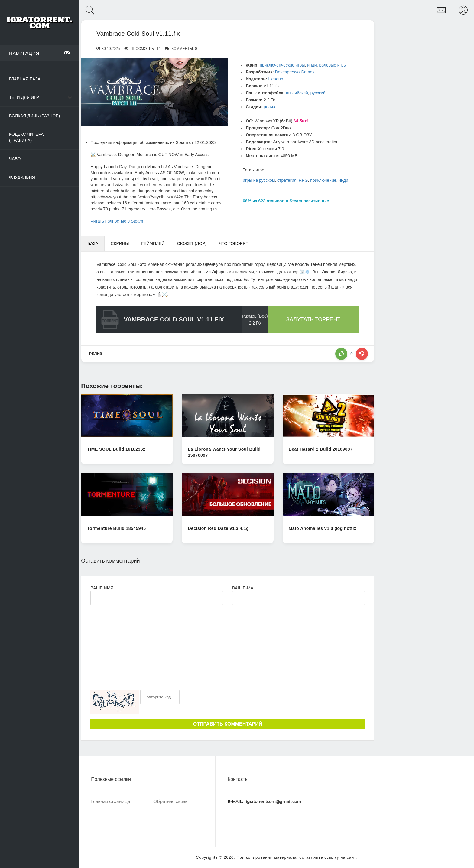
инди (312, 65)
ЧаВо (15, 159)
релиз (269, 107)
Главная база (25, 79)
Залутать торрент (313, 319)
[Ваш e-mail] (299, 598)
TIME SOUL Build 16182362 (116, 449)
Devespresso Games (295, 72)
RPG (303, 180)
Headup (276, 79)
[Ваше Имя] (157, 598)
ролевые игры (333, 65)
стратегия (287, 180)
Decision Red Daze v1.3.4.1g (218, 528)
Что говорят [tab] (234, 243)
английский (297, 93)
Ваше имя (102, 588)
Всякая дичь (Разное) (34, 116)
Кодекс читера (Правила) (26, 137)
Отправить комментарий (228, 724)
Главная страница (110, 801)
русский (318, 93)
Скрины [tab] (120, 243)
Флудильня (22, 177)
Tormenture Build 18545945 (116, 528)
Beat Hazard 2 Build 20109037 (321, 449)
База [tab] (93, 243)
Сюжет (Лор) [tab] (192, 243)
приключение (323, 180)
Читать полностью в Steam (117, 221)
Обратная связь (170, 801)
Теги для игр (24, 97)
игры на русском (259, 180)
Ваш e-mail (244, 588)
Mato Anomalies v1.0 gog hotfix (323, 528)
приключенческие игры (282, 65)
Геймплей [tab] (153, 243)
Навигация (39, 53)
